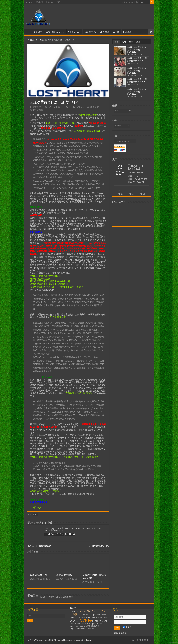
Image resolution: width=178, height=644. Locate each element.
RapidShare (74, 629)
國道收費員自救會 (88, 115)
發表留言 (94, 107)
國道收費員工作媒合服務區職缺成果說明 (50, 281)
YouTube (85, 620)
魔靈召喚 (91, 629)
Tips (102, 621)
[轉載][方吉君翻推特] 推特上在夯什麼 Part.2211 (138, 50)
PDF (94, 621)
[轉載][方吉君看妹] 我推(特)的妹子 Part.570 (138, 81)
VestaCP (95, 617)
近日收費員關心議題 (40, 279)
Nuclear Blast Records (89, 611)
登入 (54, 597)
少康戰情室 (74, 611)
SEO (96, 629)
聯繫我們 (59, 2)
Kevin (89, 640)
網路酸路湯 (95, 626)
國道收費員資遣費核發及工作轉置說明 (49, 284)
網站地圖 (127, 32)
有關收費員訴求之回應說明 (79, 393)
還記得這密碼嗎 (45, 546)
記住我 (127, 627)
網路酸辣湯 (83, 617)
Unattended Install (77, 626)
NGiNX (86, 615)
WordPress (74, 621)
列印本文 (37, 508)
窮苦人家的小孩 (40, 107)
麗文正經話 (103, 617)
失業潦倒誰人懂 (58, 317)
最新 (116, 42)
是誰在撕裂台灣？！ (41, 575)
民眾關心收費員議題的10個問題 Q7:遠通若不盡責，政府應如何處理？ (64, 457)
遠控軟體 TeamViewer (55, 32)
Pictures (75, 617)
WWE (89, 617)
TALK (36, 515)
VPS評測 (87, 626)
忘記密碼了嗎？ (122, 633)
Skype (93, 624)
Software (99, 624)
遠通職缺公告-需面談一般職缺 (45, 491)
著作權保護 (50, 2)
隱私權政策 (40, 2)
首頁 (29, 32)
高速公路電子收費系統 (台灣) (60, 123)
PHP (98, 621)
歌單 (116, 32)
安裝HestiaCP (74, 32)
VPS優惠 (87, 624)
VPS (106, 621)
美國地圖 (105, 32)
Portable (73, 624)
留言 (131, 42)
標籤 (138, 42)
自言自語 (40, 40)
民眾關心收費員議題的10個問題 (46, 276)
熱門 (124, 42)
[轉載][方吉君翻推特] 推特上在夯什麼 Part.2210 (138, 71)
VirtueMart (83, 629)
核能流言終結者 (90, 32)
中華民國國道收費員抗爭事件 (86, 131)
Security (80, 624)
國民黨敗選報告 (98, 546)
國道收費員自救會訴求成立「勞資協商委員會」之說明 (57, 287)
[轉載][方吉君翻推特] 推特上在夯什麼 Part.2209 (138, 92)
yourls (96, 615)
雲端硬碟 (38, 32)
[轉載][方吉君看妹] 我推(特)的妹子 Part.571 (138, 60)
